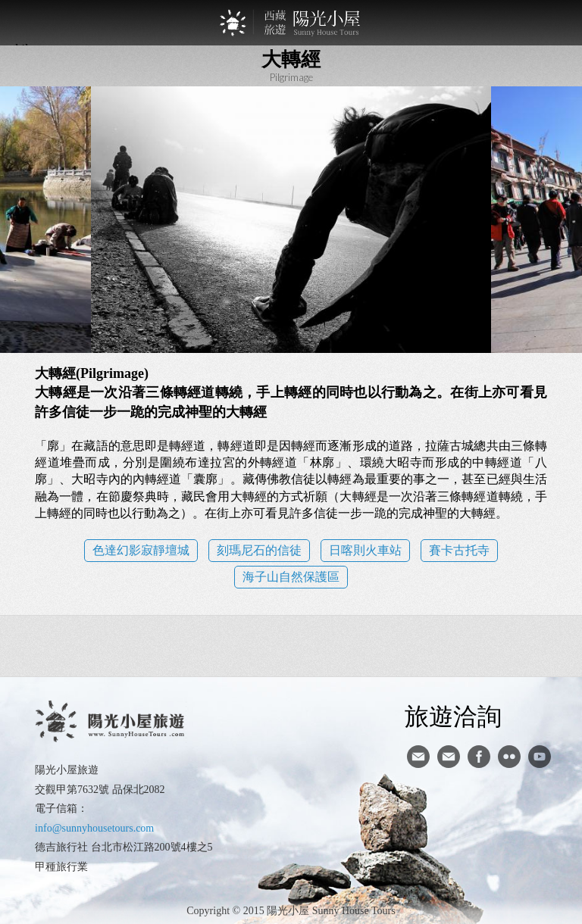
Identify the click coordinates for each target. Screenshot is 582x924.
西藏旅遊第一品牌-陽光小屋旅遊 (291, 23)
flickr (509, 757)
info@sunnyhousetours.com (94, 828)
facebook (479, 757)
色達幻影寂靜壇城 (141, 550)
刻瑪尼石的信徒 (259, 550)
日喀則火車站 (365, 550)
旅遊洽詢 (453, 716)
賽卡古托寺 (459, 550)
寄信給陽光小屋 (418, 757)
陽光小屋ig (449, 757)
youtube (540, 757)
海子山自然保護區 (291, 577)
